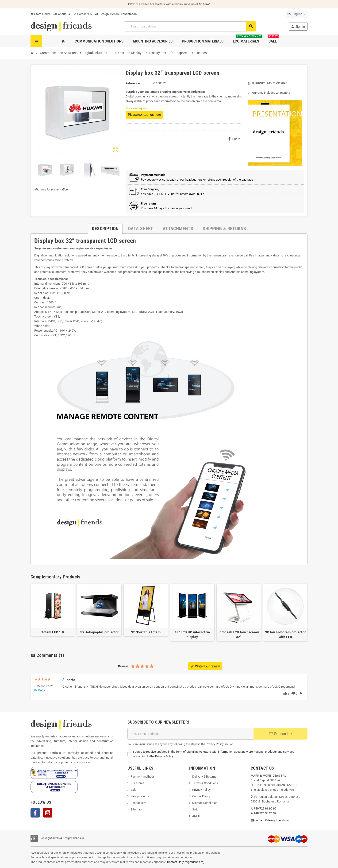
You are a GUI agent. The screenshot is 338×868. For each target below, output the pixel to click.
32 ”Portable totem (146, 632)
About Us (61, 14)
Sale (133, 790)
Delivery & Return (204, 777)
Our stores (137, 783)
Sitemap (136, 809)
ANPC (196, 816)
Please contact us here (144, 115)
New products (140, 796)
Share (234, 139)
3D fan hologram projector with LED (285, 635)
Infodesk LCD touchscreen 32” (239, 635)
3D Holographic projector (99, 632)
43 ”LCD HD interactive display (192, 635)
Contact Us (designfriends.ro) (186, 862)
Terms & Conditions (205, 783)
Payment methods (143, 777)
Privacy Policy (164, 756)
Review (123, 666)
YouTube (48, 813)
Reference (133, 83)
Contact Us (82, 14)
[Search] (190, 26)
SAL (195, 809)
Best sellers (138, 803)
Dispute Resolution (205, 803)
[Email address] (190, 734)
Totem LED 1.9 (53, 632)
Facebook (35, 813)
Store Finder (40, 14)
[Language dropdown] (297, 14)
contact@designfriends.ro (272, 820)
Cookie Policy (201, 796)
